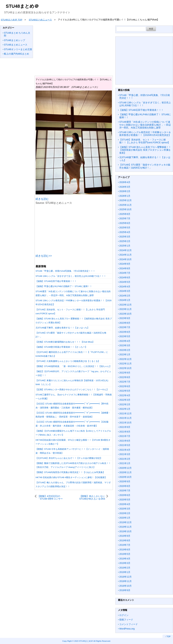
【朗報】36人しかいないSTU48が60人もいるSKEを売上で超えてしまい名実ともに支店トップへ (91, 497)
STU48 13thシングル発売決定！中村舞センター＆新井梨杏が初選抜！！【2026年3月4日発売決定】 (145, 134)
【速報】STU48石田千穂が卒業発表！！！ (56, 281)
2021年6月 (125, 441)
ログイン (124, 615)
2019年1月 (125, 572)
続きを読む (42, 199)
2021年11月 (125, 418)
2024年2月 (125, 296)
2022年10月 (125, 368)
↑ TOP (168, 637)
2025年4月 (125, 232)
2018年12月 (125, 577)
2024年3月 (125, 291)
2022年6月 (125, 386)
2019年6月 (125, 550)
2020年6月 (125, 495)
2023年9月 (125, 318)
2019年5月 (125, 554)
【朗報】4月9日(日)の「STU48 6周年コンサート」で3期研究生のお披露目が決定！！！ (51, 497)
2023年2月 (125, 350)
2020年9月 (125, 481)
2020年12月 (125, 468)
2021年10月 (125, 423)
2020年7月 (125, 491)
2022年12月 (125, 359)
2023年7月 (125, 327)
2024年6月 (125, 277)
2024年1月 (125, 300)
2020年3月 (125, 509)
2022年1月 (125, 409)
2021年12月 (125, 414)
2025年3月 (125, 237)
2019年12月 (125, 522)
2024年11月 (125, 255)
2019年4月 (125, 559)
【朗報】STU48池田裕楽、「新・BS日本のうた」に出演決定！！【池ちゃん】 (73, 366)
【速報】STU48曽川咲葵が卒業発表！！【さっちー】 (61, 347)
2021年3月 (125, 454)
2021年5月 (125, 445)
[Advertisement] (74, 49)
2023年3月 (125, 345)
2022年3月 (125, 400)
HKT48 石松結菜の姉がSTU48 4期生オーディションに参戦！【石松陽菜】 (71, 477)
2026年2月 (125, 191)
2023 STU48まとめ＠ (83, 641)
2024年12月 (125, 250)
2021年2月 (125, 459)
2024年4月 (125, 287)
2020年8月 (125, 486)
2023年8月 (125, 323)
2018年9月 (125, 590)
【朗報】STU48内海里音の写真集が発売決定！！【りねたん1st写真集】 (70, 472)
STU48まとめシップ (14, 40)
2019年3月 (125, 563)
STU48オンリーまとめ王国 (18, 49)
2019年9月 (125, 536)
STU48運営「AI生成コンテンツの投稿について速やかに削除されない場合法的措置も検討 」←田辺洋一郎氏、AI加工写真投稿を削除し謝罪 (145, 125)
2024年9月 (125, 264)
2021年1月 (125, 463)
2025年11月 (125, 205)
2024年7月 (125, 273)
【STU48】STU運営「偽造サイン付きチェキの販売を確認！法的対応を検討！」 (145, 166)
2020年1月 (125, 518)
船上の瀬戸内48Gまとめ (16, 54)
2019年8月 (125, 540)
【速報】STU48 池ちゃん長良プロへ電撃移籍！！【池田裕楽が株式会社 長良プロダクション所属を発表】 (145, 150)
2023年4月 (125, 341)
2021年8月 (125, 432)
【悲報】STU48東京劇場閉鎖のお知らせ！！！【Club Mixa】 (65, 342)
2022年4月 (125, 395)
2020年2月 (125, 513)
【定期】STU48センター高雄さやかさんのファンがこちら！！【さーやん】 (72, 390)
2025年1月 (125, 246)
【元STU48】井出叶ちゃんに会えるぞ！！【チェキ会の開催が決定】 (69, 458)
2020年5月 (125, 500)
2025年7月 (125, 218)
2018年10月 (125, 586)
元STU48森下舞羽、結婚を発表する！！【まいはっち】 (62, 328)
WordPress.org (127, 629)
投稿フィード (126, 620)
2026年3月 (125, 187)
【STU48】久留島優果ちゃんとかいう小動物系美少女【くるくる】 (68, 361)
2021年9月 (125, 427)
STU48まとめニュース (16, 45)
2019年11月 (125, 527)
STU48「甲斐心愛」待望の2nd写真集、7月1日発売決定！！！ (65, 271)
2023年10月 (125, 314)
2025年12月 (125, 200)
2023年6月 (125, 332)
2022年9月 (125, 373)
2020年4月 (125, 504)
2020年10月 (125, 477)
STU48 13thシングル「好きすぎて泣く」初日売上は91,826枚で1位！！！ (71, 276)
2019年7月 (125, 545)
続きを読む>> (44, 256)
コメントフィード (129, 624)
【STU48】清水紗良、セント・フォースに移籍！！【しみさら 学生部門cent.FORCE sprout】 (145, 141)
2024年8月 (125, 268)
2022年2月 (125, 404)
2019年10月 (125, 531)
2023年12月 (125, 305)
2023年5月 (125, 336)
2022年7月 (125, 382)
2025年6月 (125, 223)
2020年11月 (125, 472)
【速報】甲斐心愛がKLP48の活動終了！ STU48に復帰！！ (64, 286)
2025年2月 (125, 241)
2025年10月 (125, 209)
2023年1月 (125, 354)
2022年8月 (125, 377)
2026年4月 (125, 182)
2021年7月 (125, 436)
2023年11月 (125, 309)
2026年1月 (125, 196)
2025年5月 (125, 228)
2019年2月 (125, 568)
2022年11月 (125, 364)
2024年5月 (125, 282)
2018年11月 (125, 581)
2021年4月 (125, 450)
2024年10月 (125, 259)
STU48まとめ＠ (22, 6)
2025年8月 (125, 214)
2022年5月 (125, 391)
